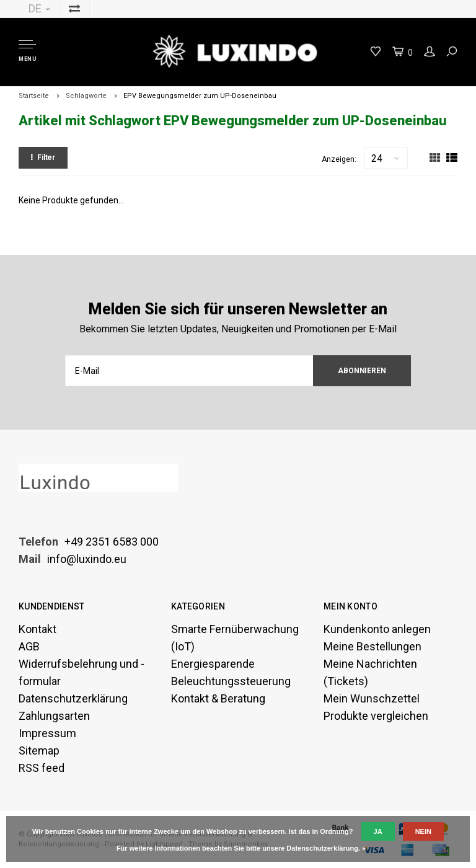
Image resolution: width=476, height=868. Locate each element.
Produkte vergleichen (376, 716)
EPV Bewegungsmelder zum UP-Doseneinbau (200, 96)
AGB (29, 646)
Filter (43, 157)
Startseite (34, 96)
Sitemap (39, 751)
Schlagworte (86, 96)
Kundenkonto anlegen (377, 629)
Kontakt (37, 629)
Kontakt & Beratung (218, 698)
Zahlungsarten (54, 716)
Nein (423, 831)
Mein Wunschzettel (372, 698)
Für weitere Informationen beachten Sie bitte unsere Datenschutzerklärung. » (241, 848)
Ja (378, 831)
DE (39, 8)
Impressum (47, 733)
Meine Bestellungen (372, 646)
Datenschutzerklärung (73, 698)
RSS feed (42, 768)
